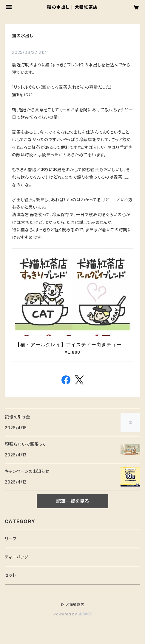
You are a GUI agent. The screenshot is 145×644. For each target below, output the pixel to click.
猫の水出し (23, 36)
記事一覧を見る (72, 501)
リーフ (10, 539)
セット (10, 575)
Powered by (72, 614)
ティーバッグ (17, 557)
